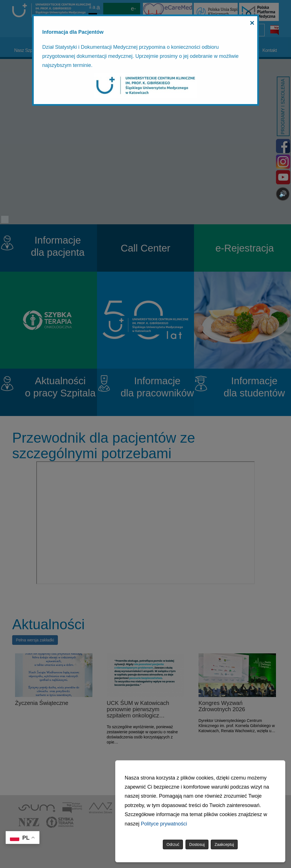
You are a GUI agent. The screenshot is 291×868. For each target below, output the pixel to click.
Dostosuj (197, 844)
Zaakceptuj (224, 844)
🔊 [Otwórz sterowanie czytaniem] (283, 194)
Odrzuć (173, 844)
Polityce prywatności (164, 824)
